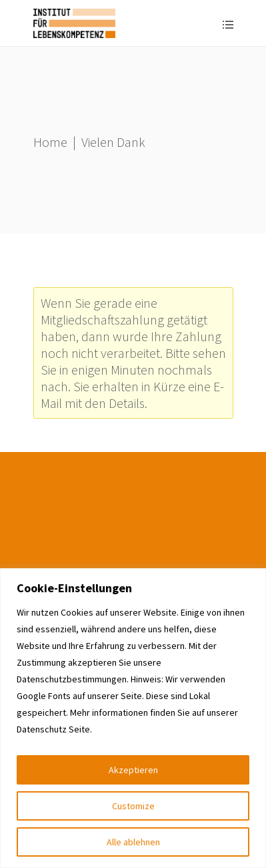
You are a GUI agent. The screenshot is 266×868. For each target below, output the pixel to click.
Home (50, 142)
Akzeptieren (133, 770)
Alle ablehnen (133, 842)
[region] (133, 718)
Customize (133, 806)
